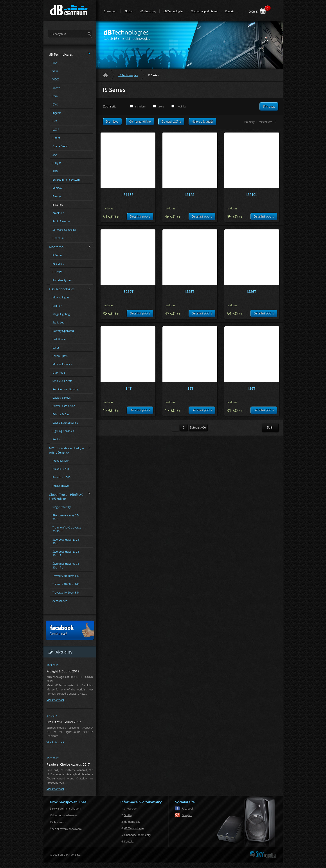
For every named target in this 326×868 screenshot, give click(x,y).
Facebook (188, 808)
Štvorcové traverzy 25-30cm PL (66, 566)
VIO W (56, 88)
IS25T (190, 292)
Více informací (55, 700)
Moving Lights (61, 297)
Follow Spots (60, 356)
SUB (55, 171)
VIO (55, 63)
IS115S (128, 195)
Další (270, 427)
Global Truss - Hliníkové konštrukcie (70, 497)
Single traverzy (62, 507)
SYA (55, 155)
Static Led (58, 322)
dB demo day (148, 11)
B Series (58, 272)
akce (161, 106)
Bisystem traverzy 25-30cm (66, 517)
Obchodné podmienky (204, 11)
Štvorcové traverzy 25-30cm (66, 541)
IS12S (190, 195)
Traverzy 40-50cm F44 (66, 593)
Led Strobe (59, 339)
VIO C (56, 71)
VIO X (56, 79)
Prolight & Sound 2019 (63, 671)
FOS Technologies (70, 289)
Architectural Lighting (66, 389)
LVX (55, 121)
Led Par (57, 306)
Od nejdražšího (171, 122)
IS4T (128, 389)
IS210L (252, 195)
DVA (55, 96)
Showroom (111, 11)
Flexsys (57, 196)
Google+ (187, 815)
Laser (56, 348)
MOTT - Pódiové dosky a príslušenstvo (70, 450)
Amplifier (58, 213)
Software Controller (64, 230)
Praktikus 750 (61, 469)
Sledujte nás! (72, 630)
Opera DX (58, 238)
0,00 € (253, 12)
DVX (55, 104)
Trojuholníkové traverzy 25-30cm (67, 529)
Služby (129, 11)
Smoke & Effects (62, 381)
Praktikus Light (61, 461)
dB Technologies (174, 11)
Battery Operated (63, 331)
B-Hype (57, 163)
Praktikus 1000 (61, 477)
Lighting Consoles (63, 431)
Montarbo (70, 247)
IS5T (190, 389)
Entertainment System (66, 180)
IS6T (252, 389)
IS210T (128, 292)
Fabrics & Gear (62, 414)
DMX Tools (59, 373)
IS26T (252, 292)
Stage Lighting (61, 314)
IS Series (58, 205)
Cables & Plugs (62, 398)
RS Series (58, 264)
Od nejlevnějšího (140, 122)
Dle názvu (112, 122)
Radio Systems (61, 221)
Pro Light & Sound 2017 (64, 722)
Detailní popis (140, 216)
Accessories (60, 601)
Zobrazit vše (198, 427)
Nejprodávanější (202, 122)
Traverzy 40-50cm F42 (66, 576)
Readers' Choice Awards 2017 (68, 764)
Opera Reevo (60, 146)
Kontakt (230, 11)
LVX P (56, 130)
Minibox (57, 188)
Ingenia (57, 113)
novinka (181, 106)
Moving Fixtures (62, 364)
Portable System (62, 280)
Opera (56, 138)
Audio (56, 439)
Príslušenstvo (61, 486)
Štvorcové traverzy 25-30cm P (66, 554)
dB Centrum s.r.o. (70, 855)
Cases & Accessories (65, 423)
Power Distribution (64, 406)
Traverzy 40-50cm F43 (66, 584)
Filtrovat (269, 106)
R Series (57, 255)
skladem (140, 106)
